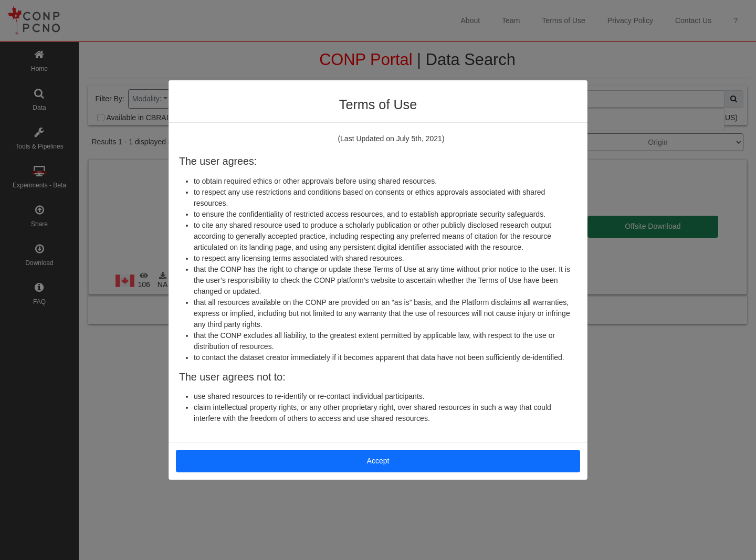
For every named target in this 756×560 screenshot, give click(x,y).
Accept (378, 461)
